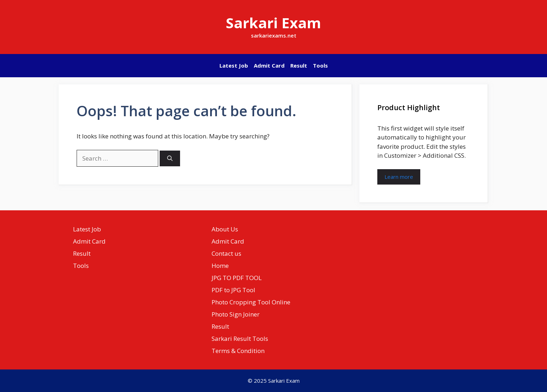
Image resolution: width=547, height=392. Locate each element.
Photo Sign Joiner (236, 314)
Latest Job (234, 65)
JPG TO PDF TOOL (237, 278)
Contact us (226, 253)
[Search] (170, 159)
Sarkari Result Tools (240, 339)
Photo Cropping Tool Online (251, 302)
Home (220, 266)
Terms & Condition (238, 351)
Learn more (399, 177)
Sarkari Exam (273, 23)
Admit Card (269, 65)
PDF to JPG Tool (233, 290)
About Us (225, 229)
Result (299, 65)
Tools (320, 65)
